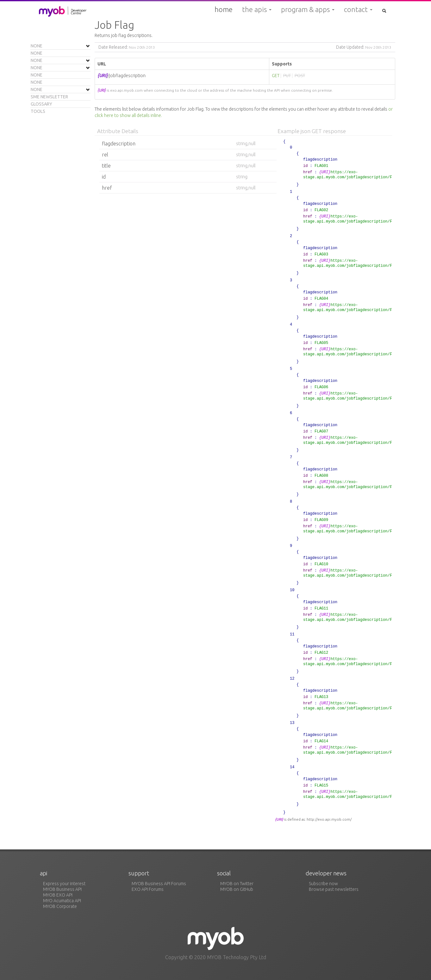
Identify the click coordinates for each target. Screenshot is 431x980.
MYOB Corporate (60, 906)
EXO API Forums (148, 889)
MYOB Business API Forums (159, 884)
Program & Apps (308, 9)
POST (300, 76)
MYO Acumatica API (62, 901)
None (37, 46)
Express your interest (64, 884)
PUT (287, 76)
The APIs (257, 9)
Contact (358, 9)
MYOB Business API (62, 889)
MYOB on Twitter (237, 884)
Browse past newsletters (334, 889)
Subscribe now (323, 884)
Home (224, 9)
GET (276, 76)
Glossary (41, 104)
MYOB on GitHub (237, 889)
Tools (38, 111)
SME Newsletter (49, 97)
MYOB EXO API (58, 895)
